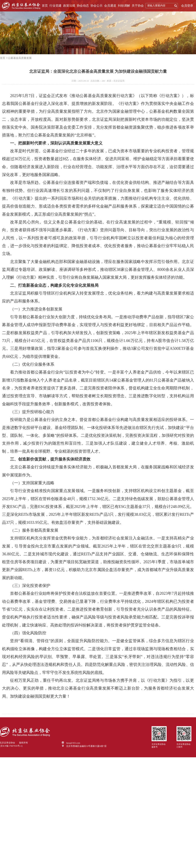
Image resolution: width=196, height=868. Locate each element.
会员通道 (110, 6)
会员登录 (187, 6)
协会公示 (96, 6)
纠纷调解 (124, 6)
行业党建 (55, 6)
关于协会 (138, 6)
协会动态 (83, 6)
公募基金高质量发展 (20, 58)
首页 (45, 6)
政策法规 (69, 6)
